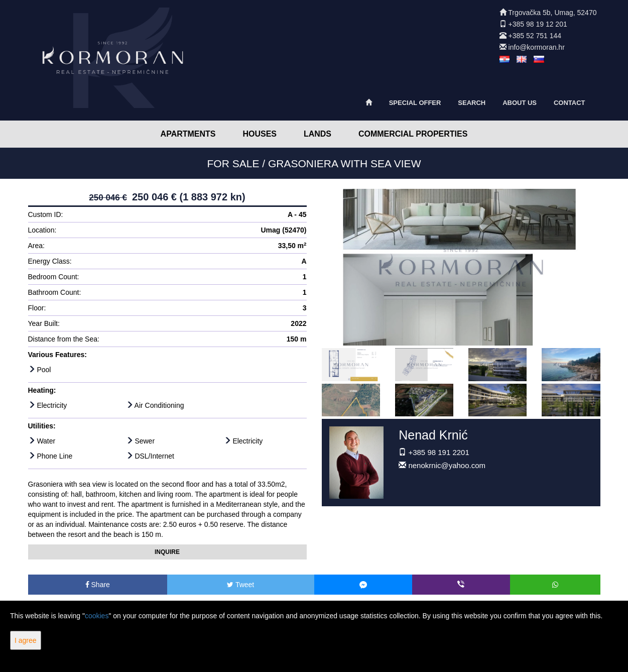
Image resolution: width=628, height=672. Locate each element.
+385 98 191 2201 (438, 452)
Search (472, 103)
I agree (26, 640)
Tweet (240, 585)
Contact (570, 103)
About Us (520, 103)
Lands (318, 134)
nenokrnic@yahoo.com (447, 465)
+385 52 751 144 (535, 36)
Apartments (188, 134)
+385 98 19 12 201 (538, 24)
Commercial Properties (413, 134)
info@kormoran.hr (537, 47)
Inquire (167, 552)
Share (98, 585)
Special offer (415, 103)
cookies (97, 616)
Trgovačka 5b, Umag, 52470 (552, 13)
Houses (260, 134)
